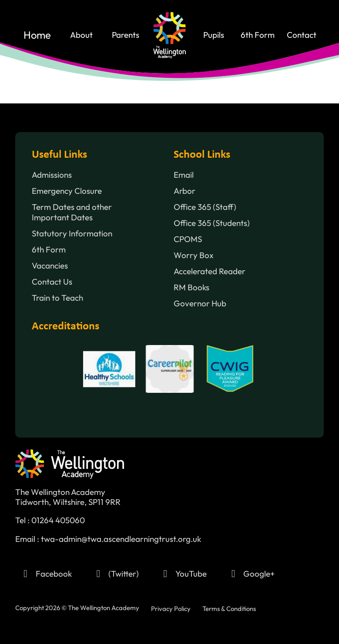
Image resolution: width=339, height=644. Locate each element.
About (81, 35)
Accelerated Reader (210, 271)
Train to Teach (57, 298)
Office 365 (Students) (212, 223)
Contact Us (52, 282)
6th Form (258, 35)
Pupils (214, 35)
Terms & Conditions (229, 609)
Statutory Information (72, 234)
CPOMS (188, 239)
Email (184, 175)
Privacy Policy (171, 609)
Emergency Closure (67, 191)
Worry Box (194, 255)
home (37, 35)
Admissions (52, 175)
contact (302, 35)
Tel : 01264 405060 (50, 520)
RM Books (191, 287)
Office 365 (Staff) (205, 207)
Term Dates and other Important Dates (72, 212)
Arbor (185, 191)
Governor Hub (200, 304)
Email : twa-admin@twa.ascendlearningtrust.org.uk (108, 539)
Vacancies (50, 266)
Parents (126, 35)
